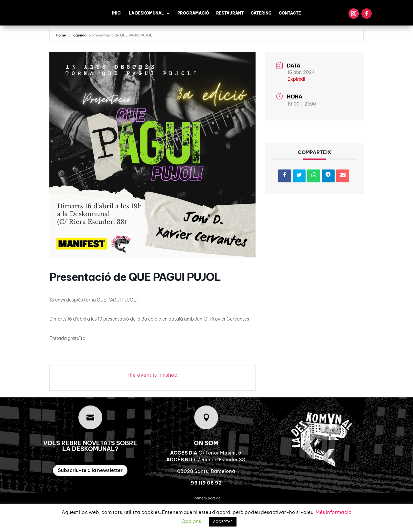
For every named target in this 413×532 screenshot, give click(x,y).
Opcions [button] (191, 521)
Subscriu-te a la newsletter (90, 470)
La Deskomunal (146, 13)
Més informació (334, 512)
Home (61, 35)
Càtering (261, 13)
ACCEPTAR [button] (223, 522)
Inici (117, 13)
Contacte (290, 13)
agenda (80, 35)
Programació (193, 13)
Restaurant (230, 13)
